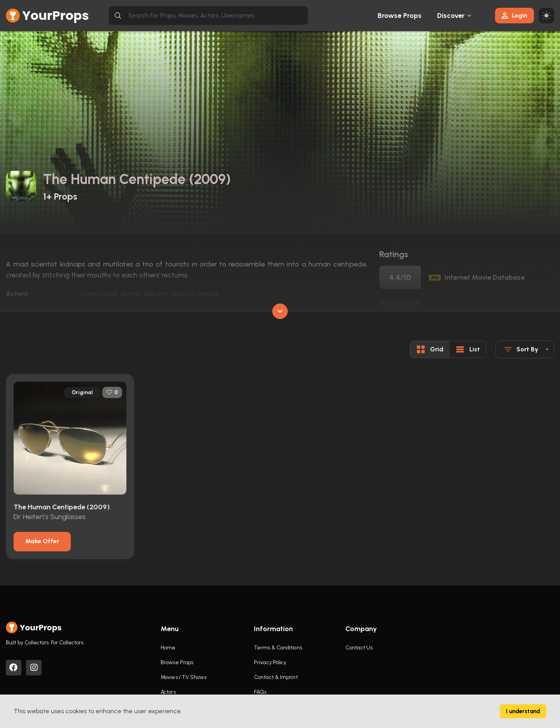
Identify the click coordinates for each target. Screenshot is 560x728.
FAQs (260, 692)
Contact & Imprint (276, 677)
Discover (451, 16)
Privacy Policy (270, 662)
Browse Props (400, 16)
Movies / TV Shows (184, 677)
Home (168, 648)
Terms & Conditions (278, 648)
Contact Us (359, 648)
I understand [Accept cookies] (523, 711)
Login (514, 15)
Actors (168, 692)
